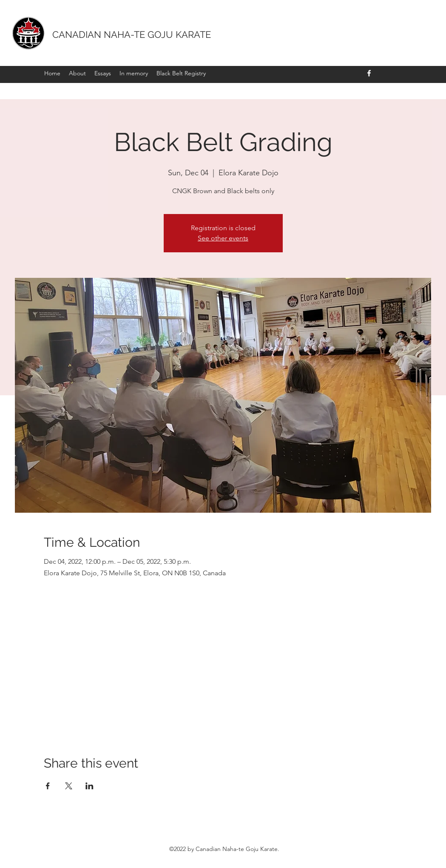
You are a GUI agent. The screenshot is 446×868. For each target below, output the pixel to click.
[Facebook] (369, 73)
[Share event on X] (69, 786)
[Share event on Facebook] (48, 786)
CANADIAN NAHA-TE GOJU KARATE (132, 34)
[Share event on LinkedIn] (89, 786)
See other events (223, 238)
